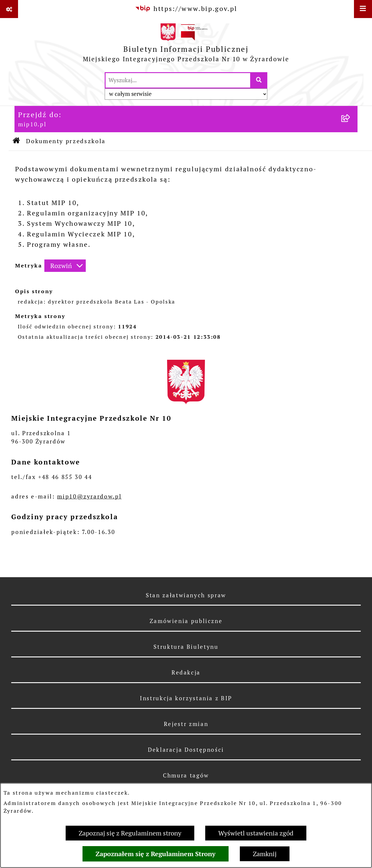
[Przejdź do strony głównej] (186, 45)
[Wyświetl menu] (363, 9)
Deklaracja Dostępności (186, 750)
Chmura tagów (186, 775)
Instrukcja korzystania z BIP (186, 698)
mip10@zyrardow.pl (89, 496)
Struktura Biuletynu (186, 647)
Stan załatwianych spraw (186, 595)
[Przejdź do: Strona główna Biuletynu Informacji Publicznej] (17, 141)
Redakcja (186, 672)
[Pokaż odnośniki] (9, 9)
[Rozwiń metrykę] (65, 266)
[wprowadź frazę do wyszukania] (178, 80)
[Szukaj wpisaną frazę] (259, 80)
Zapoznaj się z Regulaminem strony (130, 833)
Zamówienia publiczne (186, 621)
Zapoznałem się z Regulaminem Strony (156, 854)
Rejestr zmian (186, 724)
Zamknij (265, 854)
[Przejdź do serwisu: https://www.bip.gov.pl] (186, 9)
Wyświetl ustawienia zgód (256, 833)
